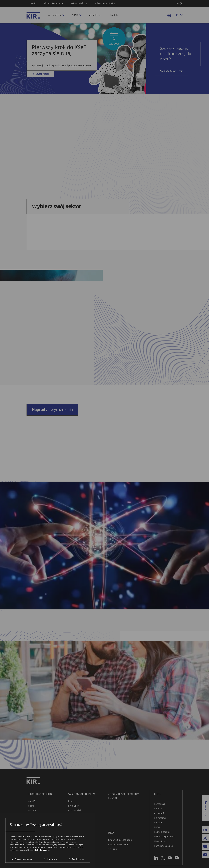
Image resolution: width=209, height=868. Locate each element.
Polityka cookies (42, 850)
